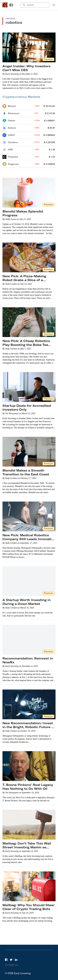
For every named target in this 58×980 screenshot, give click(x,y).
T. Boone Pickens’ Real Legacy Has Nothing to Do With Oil (28, 787)
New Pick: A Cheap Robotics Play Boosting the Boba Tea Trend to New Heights (26, 345)
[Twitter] (11, 960)
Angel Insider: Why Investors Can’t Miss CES (26, 68)
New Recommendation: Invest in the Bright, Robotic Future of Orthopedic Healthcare (29, 727)
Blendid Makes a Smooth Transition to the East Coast (26, 472)
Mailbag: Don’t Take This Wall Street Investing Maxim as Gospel (27, 847)
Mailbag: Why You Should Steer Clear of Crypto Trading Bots (29, 907)
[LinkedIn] (16, 960)
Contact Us (12, 965)
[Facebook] (6, 960)
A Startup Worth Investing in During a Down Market (27, 602)
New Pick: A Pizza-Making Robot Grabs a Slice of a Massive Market (24, 280)
